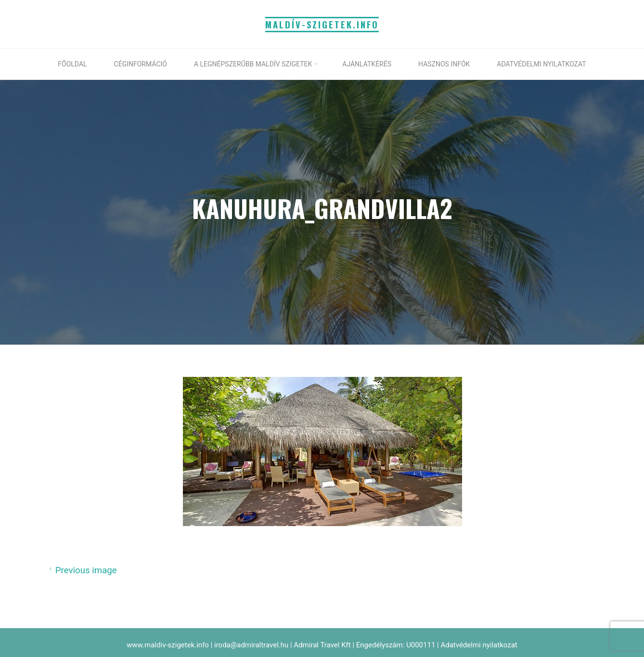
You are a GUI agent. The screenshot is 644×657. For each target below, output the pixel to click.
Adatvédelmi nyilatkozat (479, 645)
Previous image (82, 570)
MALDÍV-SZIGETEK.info (322, 24)
